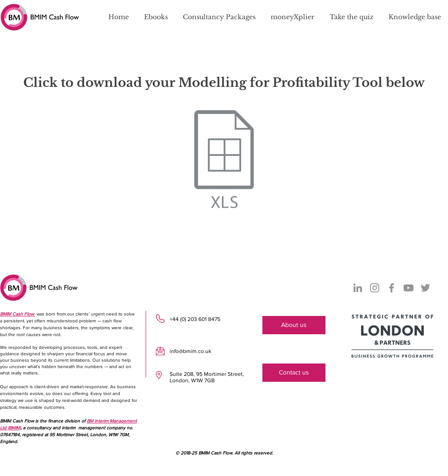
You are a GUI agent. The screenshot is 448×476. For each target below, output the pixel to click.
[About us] (294, 325)
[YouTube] (408, 288)
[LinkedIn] (358, 288)
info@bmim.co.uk (190, 351)
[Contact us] (294, 373)
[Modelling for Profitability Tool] (224, 160)
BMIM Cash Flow (18, 314)
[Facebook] (392, 288)
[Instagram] (375, 288)
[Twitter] (425, 288)
